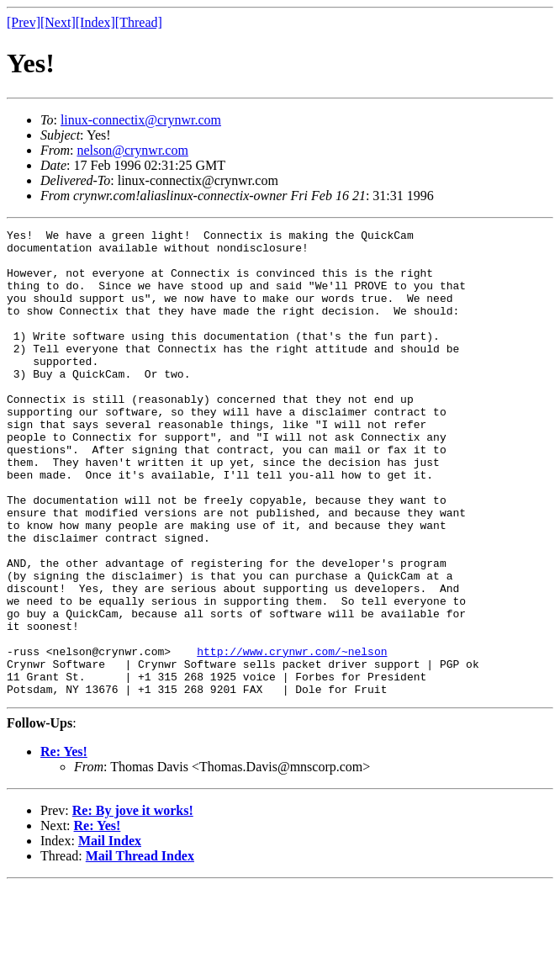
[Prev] (24, 22)
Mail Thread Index (140, 949)
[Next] (58, 22)
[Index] (95, 22)
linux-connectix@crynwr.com (141, 120)
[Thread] (139, 22)
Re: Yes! (64, 845)
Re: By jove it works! (133, 904)
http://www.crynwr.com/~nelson (292, 737)
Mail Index (110, 934)
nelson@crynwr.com (132, 150)
